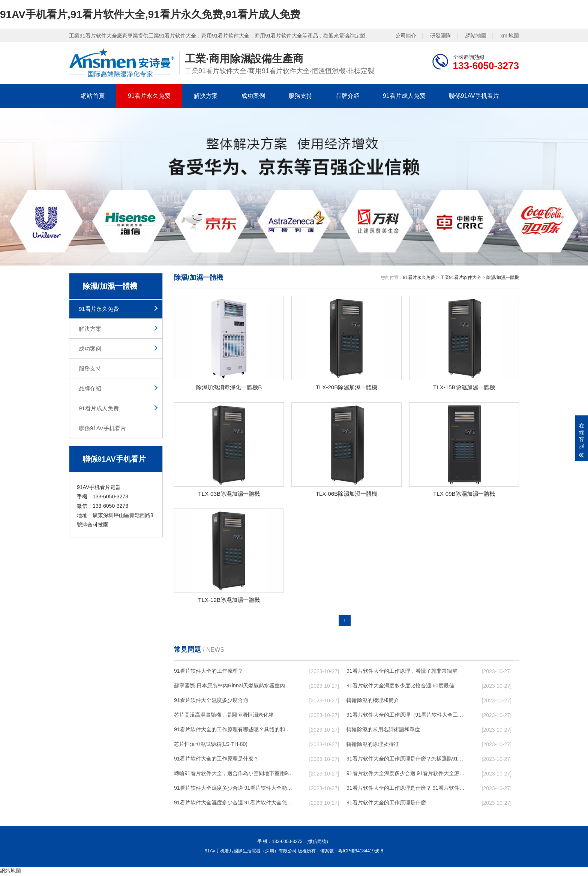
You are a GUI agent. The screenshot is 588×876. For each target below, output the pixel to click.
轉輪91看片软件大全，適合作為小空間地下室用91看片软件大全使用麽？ (234, 775)
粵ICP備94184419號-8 (361, 852)
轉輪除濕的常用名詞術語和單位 (383, 731)
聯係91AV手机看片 (474, 96)
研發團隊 (441, 36)
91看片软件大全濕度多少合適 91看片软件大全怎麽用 (234, 804)
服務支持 (300, 96)
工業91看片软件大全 (461, 277)
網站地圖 (476, 36)
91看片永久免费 (149, 96)
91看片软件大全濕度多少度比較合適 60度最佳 (400, 687)
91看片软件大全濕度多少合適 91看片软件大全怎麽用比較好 (407, 775)
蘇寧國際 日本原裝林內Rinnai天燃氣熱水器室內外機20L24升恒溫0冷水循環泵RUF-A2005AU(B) (234, 687)
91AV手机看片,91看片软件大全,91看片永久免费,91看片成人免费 (150, 14)
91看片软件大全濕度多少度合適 (211, 702)
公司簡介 (406, 36)
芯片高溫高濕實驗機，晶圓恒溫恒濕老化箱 (224, 716)
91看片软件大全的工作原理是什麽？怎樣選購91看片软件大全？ (407, 760)
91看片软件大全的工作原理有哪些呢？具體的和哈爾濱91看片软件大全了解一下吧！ (234, 731)
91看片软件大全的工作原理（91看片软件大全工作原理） (407, 716)
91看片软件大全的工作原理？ (208, 672)
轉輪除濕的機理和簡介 (373, 702)
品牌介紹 (348, 96)
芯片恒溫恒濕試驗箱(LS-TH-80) (211, 745)
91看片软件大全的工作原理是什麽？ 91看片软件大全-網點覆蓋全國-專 (407, 789)
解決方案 (206, 96)
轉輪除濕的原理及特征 (373, 745)
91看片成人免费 (404, 96)
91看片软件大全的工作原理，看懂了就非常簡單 (402, 672)
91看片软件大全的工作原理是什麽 (386, 804)
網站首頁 (93, 96)
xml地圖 (510, 36)
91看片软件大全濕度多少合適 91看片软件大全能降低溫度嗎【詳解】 (234, 789)
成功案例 (253, 96)
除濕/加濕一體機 (503, 277)
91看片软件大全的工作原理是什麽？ (216, 760)
